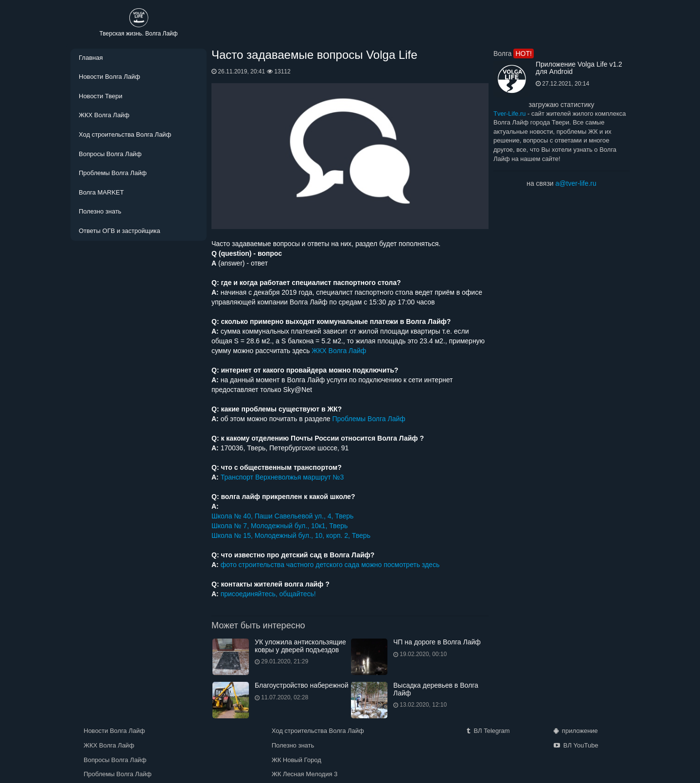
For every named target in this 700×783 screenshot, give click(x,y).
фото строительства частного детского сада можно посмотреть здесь (330, 565)
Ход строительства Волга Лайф (125, 134)
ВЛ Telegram (488, 731)
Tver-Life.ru (509, 114)
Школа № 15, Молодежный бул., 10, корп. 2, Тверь (291, 535)
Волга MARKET (101, 192)
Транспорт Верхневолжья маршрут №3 (282, 477)
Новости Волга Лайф (109, 77)
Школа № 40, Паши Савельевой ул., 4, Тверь (282, 516)
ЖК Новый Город (297, 760)
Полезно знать (100, 211)
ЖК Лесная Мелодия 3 (305, 774)
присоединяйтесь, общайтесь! (268, 594)
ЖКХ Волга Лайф (104, 115)
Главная (91, 58)
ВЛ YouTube (576, 745)
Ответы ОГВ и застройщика (119, 231)
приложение (576, 731)
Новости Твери (101, 96)
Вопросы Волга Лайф (110, 154)
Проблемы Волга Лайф (113, 173)
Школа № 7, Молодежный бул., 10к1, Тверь (280, 526)
